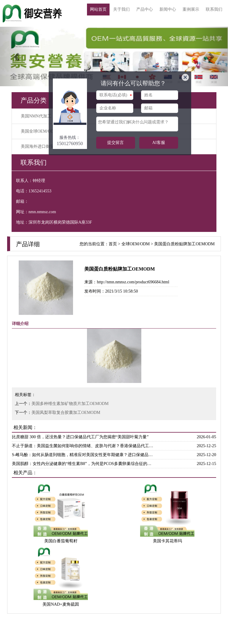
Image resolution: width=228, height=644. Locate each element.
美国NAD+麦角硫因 (61, 604)
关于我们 (121, 9)
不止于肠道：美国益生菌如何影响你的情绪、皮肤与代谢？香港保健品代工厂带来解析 (83, 446)
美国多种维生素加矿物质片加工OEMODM (70, 404)
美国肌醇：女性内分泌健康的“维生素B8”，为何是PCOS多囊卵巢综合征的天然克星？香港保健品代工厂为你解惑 (83, 464)
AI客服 (159, 143)
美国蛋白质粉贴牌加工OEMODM (184, 244)
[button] (17, 56)
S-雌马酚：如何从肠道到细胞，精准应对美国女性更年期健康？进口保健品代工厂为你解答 (83, 455)
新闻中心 (168, 9)
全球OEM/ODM (136, 244)
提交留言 (115, 143)
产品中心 (145, 9)
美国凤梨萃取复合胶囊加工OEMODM (66, 413)
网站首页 (98, 9)
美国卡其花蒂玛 (167, 541)
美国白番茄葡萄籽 (61, 541)
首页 (113, 244)
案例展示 (191, 9)
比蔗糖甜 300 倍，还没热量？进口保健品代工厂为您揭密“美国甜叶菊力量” (80, 437)
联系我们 (214, 9)
